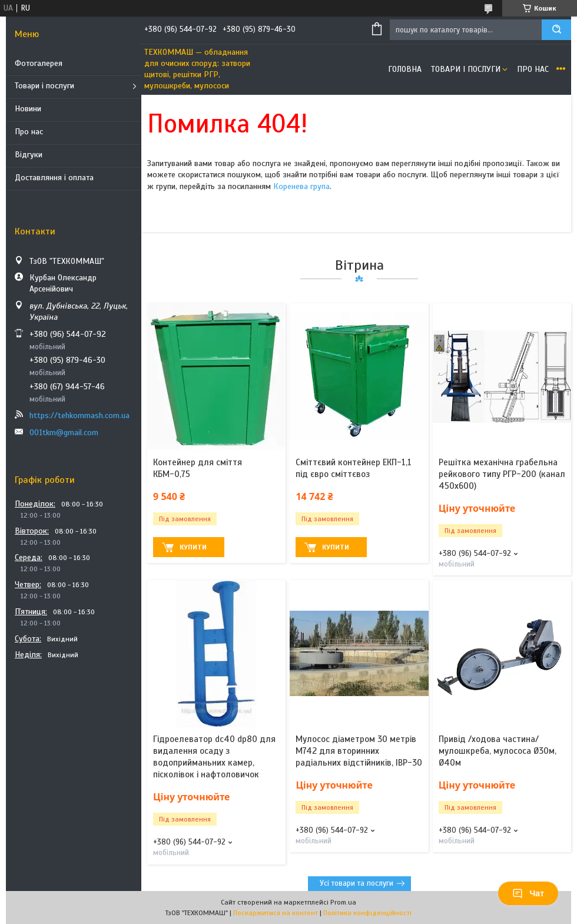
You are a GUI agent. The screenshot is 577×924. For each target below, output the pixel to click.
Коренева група (301, 186)
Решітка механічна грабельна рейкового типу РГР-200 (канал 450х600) (502, 474)
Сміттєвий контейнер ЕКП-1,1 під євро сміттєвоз (354, 468)
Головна (405, 69)
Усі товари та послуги (357, 883)
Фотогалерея (39, 63)
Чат (528, 893)
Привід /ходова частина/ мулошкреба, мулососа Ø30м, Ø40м (498, 751)
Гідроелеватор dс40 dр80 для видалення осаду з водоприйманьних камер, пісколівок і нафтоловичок (214, 757)
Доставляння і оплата (54, 178)
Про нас (29, 132)
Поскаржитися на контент (276, 913)
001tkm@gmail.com (64, 433)
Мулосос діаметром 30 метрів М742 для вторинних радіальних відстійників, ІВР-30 (359, 751)
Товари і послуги (44, 86)
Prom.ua (343, 902)
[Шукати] (556, 30)
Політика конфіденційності (367, 913)
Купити (193, 547)
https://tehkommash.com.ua (79, 415)
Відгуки (29, 155)
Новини (28, 109)
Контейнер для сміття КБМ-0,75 (198, 468)
